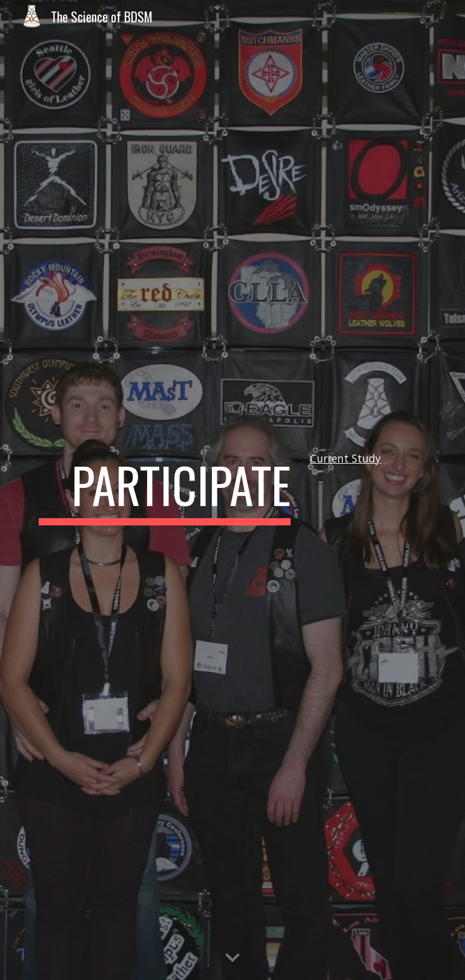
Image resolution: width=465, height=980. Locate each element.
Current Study (345, 458)
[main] (164, 490)
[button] (232, 958)
